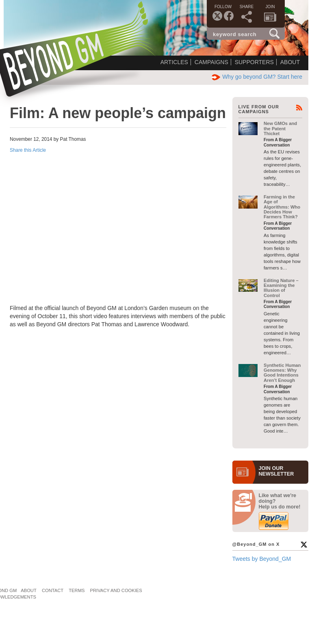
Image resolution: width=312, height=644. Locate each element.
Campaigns (211, 62)
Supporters (254, 62)
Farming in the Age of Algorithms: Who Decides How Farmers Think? (282, 207)
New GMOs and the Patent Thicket (280, 128)
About (290, 62)
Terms (77, 590)
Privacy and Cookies (116, 590)
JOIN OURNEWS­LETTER (276, 471)
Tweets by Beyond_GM (262, 559)
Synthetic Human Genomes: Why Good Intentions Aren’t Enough (282, 373)
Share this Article (28, 150)
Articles (174, 62)
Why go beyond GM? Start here (257, 77)
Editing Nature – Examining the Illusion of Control (281, 288)
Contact (53, 590)
